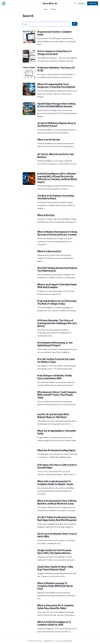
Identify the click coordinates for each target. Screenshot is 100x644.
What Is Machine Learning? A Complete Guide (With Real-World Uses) (55, 586)
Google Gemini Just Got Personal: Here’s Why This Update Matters (54, 552)
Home (46, 9)
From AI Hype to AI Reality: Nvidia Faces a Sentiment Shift (55, 377)
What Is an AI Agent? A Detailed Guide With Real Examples (57, 286)
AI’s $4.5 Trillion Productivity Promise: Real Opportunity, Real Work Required (57, 519)
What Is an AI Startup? (49, 139)
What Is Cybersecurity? (49, 251)
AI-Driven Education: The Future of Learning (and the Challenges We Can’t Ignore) (57, 323)
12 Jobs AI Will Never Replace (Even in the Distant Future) (57, 124)
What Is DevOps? (46, 215)
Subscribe (93, 3)
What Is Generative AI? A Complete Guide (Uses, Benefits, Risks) (56, 607)
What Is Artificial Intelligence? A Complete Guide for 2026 (54, 623)
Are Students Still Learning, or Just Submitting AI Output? (55, 344)
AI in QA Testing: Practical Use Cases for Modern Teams (56, 360)
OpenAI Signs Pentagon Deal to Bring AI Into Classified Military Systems (56, 105)
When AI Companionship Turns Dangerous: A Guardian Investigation (56, 86)
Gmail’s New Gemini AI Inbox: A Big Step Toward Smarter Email (55, 568)
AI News (54, 9)
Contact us (82, 3)
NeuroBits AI (50, 3)
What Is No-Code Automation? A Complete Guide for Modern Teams (55, 483)
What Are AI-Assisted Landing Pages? (57, 450)
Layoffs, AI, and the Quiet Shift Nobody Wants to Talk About (53, 416)
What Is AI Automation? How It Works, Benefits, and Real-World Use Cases (57, 502)
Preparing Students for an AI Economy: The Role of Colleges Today (57, 302)
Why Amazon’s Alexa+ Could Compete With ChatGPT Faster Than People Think (57, 395)
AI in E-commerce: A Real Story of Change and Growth (54, 53)
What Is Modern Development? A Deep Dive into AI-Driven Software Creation (57, 233)
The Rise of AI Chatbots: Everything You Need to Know (56, 197)
